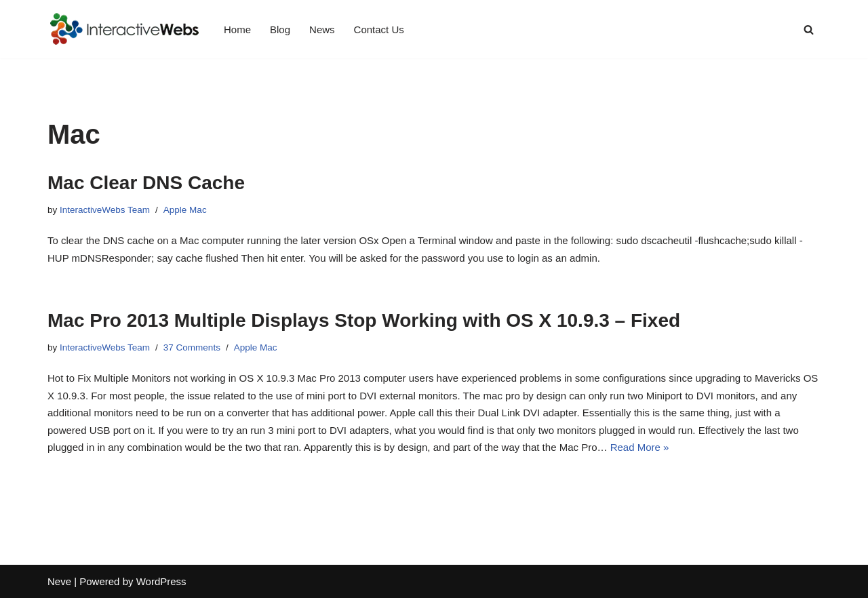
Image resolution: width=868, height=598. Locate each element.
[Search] (809, 29)
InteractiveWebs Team (105, 210)
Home (237, 29)
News (322, 29)
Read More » (640, 447)
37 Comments (192, 347)
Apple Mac (185, 210)
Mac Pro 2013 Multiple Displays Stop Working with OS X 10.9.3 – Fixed (364, 320)
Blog (280, 29)
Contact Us (379, 29)
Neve (59, 581)
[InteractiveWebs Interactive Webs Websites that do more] (124, 29)
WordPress (161, 581)
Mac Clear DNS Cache (146, 183)
